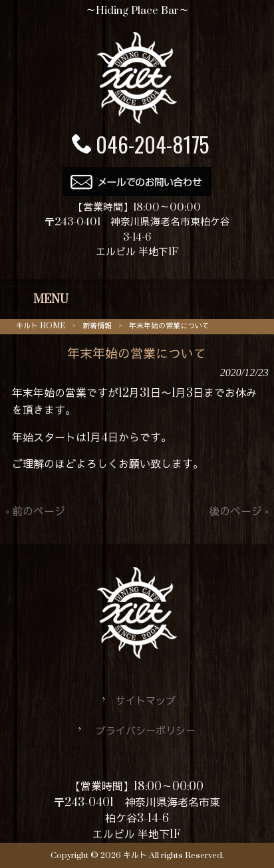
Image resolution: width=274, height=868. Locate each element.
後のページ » (239, 512)
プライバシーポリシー (146, 731)
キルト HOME (41, 326)
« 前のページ (35, 512)
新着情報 (97, 326)
